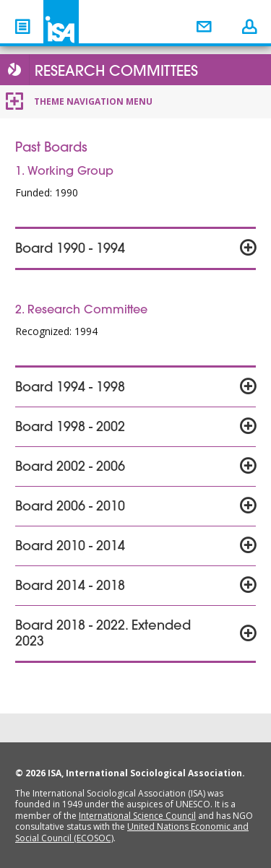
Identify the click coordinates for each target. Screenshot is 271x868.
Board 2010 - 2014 (70, 547)
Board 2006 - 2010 (70, 508)
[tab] (135, 248)
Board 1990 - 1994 (70, 250)
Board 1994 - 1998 (70, 389)
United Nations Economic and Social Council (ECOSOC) (132, 832)
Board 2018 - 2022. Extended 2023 (103, 635)
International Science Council (137, 816)
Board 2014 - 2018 (70, 587)
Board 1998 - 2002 (70, 428)
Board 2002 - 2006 (70, 468)
